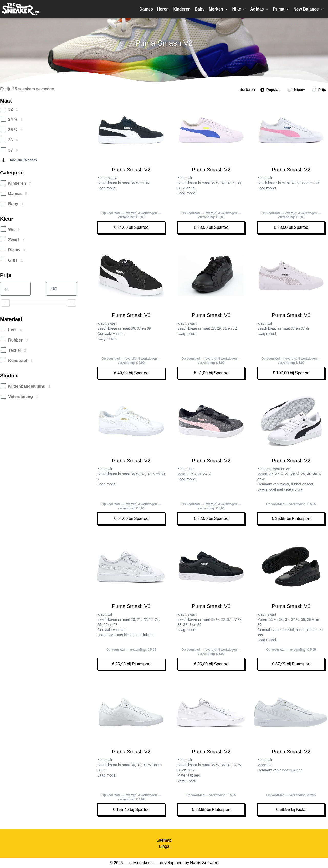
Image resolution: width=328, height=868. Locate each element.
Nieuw (296, 90)
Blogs (164, 846)
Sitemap (164, 840)
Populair (271, 90)
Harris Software (204, 863)
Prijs (319, 90)
